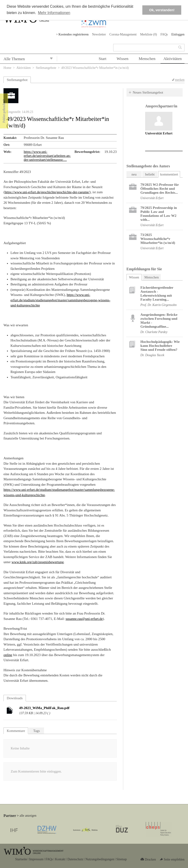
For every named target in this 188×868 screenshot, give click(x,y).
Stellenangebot (17, 80)
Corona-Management (123, 34)
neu (134, 174)
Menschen (147, 59)
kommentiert (169, 174)
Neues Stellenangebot (148, 92)
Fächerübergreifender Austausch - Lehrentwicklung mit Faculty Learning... (157, 293)
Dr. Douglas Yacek (152, 355)
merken (180, 80)
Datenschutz (75, 859)
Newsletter (99, 34)
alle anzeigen (28, 816)
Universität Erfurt (159, 133)
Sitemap (121, 859)
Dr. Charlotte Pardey (154, 332)
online (8, 655)
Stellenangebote (46, 68)
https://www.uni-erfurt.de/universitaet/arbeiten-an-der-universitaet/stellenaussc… (47, 156)
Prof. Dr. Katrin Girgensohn (159, 305)
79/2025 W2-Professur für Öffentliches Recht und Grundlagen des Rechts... (160, 189)
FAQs (164, 34)
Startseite (21, 859)
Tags (37, 731)
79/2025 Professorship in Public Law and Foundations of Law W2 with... (159, 214)
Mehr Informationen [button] (54, 13)
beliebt (150, 174)
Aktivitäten (173, 59)
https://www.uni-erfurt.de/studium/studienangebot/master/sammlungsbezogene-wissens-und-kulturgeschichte (60, 300)
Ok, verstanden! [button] (162, 10)
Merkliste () (148, 34)
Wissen (123, 59)
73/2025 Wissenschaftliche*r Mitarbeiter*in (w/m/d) (158, 239)
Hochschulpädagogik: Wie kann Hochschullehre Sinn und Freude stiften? (160, 346)
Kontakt (60, 859)
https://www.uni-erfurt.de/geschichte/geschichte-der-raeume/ (47, 192)
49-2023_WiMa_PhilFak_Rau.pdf (44, 708)
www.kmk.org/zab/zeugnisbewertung (38, 562)
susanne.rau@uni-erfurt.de (84, 619)
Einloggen (178, 34)
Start (102, 59)
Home (7, 68)
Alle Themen (14, 59)
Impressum (36, 859)
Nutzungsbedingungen (100, 859)
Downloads (15, 698)
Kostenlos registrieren (73, 34)
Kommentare (16, 731)
